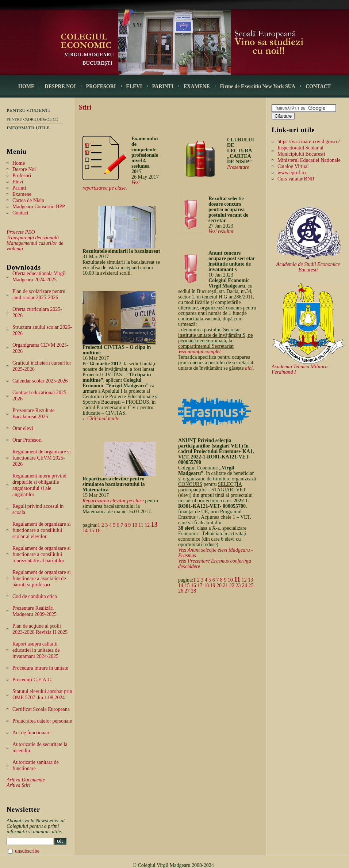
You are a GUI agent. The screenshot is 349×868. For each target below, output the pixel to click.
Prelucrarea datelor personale (42, 721)
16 (98, 531)
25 (251, 585)
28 (193, 591)
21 (226, 585)
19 (213, 585)
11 (141, 525)
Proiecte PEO (21, 232)
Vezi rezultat (221, 231)
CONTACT (318, 86)
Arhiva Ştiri (18, 785)
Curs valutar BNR (296, 179)
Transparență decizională (33, 238)
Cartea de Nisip (28, 200)
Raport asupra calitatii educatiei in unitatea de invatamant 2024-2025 (36, 650)
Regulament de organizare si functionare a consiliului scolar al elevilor (42, 530)
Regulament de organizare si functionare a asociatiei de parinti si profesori (42, 578)
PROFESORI (101, 86)
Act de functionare (31, 733)
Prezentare (238, 167)
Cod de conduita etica (35, 596)
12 (147, 525)
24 (245, 585)
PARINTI (163, 86)
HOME (26, 86)
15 (92, 531)
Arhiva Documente (26, 780)
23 (238, 585)
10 (135, 525)
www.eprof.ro (292, 173)
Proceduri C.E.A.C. (32, 680)
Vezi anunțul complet (200, 352)
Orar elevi (23, 428)
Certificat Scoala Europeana (41, 709)
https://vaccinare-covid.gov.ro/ (309, 142)
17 (200, 585)
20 (219, 585)
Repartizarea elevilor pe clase (113, 501)
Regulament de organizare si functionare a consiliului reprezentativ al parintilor (42, 554)
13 (154, 525)
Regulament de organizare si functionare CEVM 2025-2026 (42, 458)
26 (181, 591)
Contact (20, 213)
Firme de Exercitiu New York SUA (258, 86)
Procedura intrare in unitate (40, 668)
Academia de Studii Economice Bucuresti (308, 267)
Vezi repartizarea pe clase (111, 185)
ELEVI (134, 86)
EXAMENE (197, 86)
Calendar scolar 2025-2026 (40, 381)
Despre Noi (24, 169)
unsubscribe (27, 851)
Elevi (18, 182)
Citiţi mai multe (103, 418)
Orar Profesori (27, 440)
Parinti (19, 188)
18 (206, 585)
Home (19, 163)
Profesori (22, 176)
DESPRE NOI (60, 86)
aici (249, 368)
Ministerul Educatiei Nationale (309, 160)
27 (187, 591)
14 (85, 531)
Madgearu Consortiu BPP (39, 207)
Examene (22, 194)
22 (232, 585)
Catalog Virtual (293, 166)
